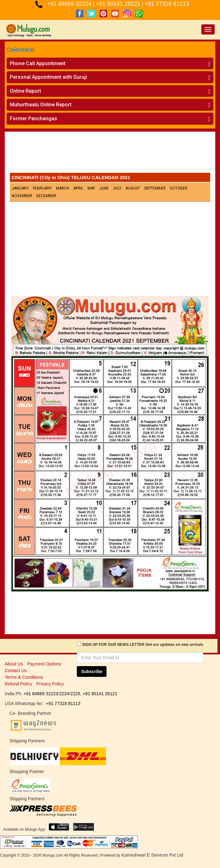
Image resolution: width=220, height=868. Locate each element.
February (42, 188)
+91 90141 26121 (119, 4)
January (20, 188)
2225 (75, 694)
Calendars (20, 50)
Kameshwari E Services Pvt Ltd (152, 855)
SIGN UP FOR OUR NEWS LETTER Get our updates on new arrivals (143, 645)
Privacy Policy (50, 684)
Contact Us (16, 671)
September (155, 188)
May (91, 188)
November (22, 196)
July (117, 188)
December (46, 196)
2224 (64, 694)
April (78, 188)
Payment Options (44, 664)
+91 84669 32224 (70, 4)
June (104, 188)
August (133, 188)
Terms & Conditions (24, 677)
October (179, 188)
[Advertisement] (110, 154)
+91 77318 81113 (167, 4)
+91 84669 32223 (41, 694)
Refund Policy (18, 684)
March (63, 188)
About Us (14, 664)
